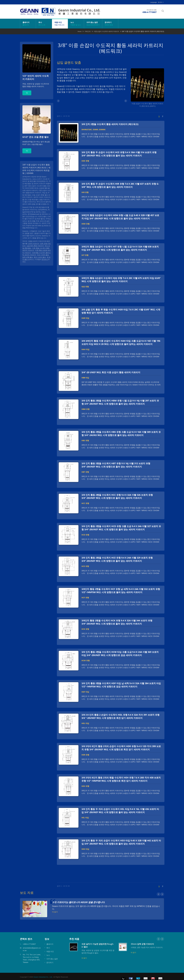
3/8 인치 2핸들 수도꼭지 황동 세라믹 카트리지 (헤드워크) (110, 124)
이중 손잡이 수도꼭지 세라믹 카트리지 (106, 31)
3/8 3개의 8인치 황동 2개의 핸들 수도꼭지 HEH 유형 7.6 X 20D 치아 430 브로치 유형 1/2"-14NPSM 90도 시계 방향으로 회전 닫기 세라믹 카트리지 (121, 778)
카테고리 (88, 31)
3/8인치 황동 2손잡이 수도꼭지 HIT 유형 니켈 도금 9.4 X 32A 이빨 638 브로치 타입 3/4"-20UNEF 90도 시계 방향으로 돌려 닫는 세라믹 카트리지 (120, 248)
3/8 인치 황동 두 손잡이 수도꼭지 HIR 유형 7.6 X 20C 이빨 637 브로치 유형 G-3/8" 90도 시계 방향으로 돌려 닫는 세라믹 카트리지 (120, 185)
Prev (159, 938)
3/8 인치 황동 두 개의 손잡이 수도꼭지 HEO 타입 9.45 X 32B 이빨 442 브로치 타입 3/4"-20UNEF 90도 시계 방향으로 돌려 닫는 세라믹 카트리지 (121, 841)
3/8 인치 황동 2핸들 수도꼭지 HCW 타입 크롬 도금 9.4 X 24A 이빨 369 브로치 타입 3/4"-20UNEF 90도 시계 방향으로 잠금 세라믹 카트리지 (120, 653)
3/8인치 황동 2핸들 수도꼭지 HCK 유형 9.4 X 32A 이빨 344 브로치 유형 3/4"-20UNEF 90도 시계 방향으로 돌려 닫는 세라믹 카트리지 (117, 621)
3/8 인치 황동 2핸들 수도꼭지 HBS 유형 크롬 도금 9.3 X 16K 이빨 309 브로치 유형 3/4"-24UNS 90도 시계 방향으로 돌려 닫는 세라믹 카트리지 (121, 433)
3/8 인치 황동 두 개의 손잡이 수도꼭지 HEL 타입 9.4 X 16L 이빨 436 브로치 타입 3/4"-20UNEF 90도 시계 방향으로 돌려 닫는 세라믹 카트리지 (120, 810)
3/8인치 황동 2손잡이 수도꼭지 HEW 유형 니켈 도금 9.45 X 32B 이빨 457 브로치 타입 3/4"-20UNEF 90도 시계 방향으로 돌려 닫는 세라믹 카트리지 (120, 217)
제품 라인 (60, 24)
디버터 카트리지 (34, 244)
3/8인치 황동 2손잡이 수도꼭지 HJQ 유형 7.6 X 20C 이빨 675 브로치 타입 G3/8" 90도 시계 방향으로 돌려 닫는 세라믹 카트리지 (121, 279)
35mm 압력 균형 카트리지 (142, 943)
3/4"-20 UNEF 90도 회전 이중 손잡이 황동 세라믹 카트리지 (111, 372)
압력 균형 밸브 (28, 257)
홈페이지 (28, 24)
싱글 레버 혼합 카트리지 (35, 246)
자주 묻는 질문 (93, 24)
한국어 (160, 2)
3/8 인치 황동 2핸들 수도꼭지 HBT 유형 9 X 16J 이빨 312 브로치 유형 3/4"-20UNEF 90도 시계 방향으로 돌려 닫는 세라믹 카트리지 (116, 464)
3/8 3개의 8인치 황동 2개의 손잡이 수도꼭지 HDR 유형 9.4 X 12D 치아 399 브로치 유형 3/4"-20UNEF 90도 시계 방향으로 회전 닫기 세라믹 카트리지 (121, 747)
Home (79, 31)
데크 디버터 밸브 (43, 255)
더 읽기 (84, 957)
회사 (44, 24)
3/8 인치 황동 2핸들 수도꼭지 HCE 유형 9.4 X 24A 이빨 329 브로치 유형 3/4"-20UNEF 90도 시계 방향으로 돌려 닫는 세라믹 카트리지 (117, 559)
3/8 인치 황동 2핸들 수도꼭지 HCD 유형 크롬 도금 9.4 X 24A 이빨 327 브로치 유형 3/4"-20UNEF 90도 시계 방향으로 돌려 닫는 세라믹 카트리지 (121, 527)
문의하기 (110, 24)
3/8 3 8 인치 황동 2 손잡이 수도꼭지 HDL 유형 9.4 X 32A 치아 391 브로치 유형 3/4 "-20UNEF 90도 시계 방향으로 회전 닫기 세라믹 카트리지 (121, 715)
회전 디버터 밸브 (40, 257)
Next (162, 938)
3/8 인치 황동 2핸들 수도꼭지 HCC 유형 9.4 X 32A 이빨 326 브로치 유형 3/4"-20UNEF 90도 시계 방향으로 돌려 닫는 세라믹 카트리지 (117, 496)
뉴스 (76, 24)
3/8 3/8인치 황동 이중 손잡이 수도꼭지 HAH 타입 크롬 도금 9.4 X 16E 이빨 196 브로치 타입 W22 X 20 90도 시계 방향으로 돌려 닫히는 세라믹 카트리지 (121, 342)
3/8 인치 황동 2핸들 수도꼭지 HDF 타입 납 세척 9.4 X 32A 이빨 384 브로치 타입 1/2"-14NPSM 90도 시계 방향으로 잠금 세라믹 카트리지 (121, 684)
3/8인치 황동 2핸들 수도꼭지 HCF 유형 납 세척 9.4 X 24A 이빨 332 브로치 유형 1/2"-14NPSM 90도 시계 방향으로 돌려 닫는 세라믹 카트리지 (121, 590)
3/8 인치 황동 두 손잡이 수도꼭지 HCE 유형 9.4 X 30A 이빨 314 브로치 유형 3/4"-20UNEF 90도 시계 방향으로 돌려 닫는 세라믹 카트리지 (119, 154)
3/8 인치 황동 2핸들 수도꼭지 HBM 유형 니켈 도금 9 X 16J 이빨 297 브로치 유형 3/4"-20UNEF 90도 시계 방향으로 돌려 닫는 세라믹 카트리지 (120, 402)
